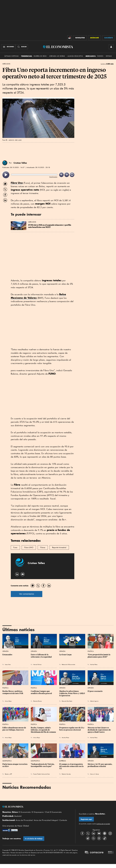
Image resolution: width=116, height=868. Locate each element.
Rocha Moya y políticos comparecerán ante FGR (13, 692)
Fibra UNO (29, 547)
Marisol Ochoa (37, 664)
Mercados (6, 64)
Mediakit (18, 816)
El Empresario (38, 812)
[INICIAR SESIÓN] (111, 47)
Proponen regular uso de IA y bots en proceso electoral (72, 729)
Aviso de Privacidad (24, 820)
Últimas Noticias (11, 56)
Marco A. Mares (94, 774)
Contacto (63, 820)
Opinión (5, 651)
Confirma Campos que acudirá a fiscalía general (41, 692)
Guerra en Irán (40, 56)
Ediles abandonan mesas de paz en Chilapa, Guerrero (14, 729)
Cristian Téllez (20, 163)
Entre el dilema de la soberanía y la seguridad (41, 656)
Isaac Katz (8, 664)
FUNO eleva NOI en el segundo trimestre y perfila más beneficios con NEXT (50, 226)
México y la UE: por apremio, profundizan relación (100, 765)
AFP (11, 774)
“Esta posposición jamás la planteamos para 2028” (99, 656)
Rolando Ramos (38, 701)
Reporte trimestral (59, 547)
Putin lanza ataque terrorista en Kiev (15, 765)
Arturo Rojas (8, 701)
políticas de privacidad (103, 824)
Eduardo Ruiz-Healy (67, 701)
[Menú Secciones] (8, 47)
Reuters (7, 774)
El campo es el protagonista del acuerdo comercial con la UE (72, 766)
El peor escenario (95, 691)
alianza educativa (75, 56)
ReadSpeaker (53, 177)
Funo (15, 547)
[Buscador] (22, 47)
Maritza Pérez (94, 664)
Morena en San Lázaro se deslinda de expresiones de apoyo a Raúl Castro (99, 730)
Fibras (43, 547)
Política (91, 651)
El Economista (25, 812)
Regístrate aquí (86, 819)
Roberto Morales (66, 774)
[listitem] (6, 175)
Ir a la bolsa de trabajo (34, 839)
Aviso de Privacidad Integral (46, 820)
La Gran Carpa (65, 655)
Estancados (7, 655)
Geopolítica (7, 761)
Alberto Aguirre (94, 701)
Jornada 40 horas (57, 56)
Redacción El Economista (68, 664)
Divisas (109, 56)
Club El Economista (53, 812)
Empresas (63, 761)
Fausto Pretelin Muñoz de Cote (41, 774)
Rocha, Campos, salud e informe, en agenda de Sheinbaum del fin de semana (43, 730)
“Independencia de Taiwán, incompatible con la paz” (43, 765)
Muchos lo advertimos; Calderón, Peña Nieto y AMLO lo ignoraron (72, 693)
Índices (100, 56)
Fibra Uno (17, 183)
